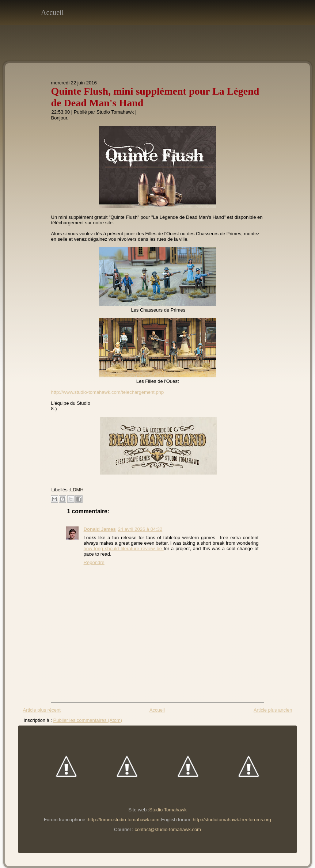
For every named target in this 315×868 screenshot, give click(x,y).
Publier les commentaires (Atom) (88, 720)
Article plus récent (42, 710)
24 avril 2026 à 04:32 (140, 529)
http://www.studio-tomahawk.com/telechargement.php (108, 392)
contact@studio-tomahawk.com (168, 829)
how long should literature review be (124, 549)
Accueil (52, 12)
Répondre (94, 562)
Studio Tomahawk (115, 112)
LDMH (77, 490)
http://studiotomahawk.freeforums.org (232, 820)
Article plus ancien (273, 710)
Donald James (100, 529)
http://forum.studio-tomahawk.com (124, 820)
